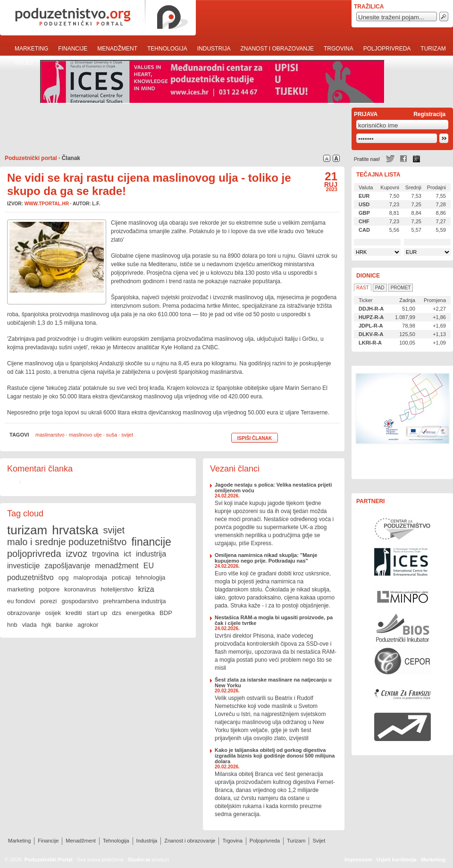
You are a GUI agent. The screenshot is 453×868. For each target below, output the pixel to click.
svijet (127, 435)
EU (149, 566)
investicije (23, 566)
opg (64, 577)
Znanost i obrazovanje (277, 49)
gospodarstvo (80, 601)
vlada (29, 625)
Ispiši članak (255, 438)
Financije (73, 49)
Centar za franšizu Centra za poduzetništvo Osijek (403, 694)
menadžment (117, 566)
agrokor (88, 625)
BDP (166, 613)
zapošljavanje (67, 566)
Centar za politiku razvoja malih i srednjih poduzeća (403, 661)
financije (151, 542)
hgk (46, 625)
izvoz (77, 554)
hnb (12, 625)
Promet (401, 288)
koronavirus (80, 589)
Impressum (358, 860)
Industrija (214, 49)
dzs (117, 613)
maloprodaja (90, 577)
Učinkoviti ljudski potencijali (403, 422)
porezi (48, 601)
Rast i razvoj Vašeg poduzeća (403, 727)
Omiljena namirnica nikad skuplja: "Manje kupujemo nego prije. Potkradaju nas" (266, 558)
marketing (21, 589)
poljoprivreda (34, 554)
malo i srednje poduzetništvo (67, 542)
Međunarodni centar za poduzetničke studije (403, 562)
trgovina (105, 554)
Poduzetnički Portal (49, 860)
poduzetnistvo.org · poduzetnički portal (98, 18)
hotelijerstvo (117, 589)
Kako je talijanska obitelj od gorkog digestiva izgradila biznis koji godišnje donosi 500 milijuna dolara (275, 756)
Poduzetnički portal (31, 158)
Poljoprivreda (387, 49)
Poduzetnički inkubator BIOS (403, 628)
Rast (363, 288)
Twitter (390, 159)
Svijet (24, 63)
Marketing (31, 49)
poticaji (121, 577)
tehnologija (150, 577)
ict (127, 554)
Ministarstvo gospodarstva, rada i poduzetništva (403, 595)
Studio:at (139, 860)
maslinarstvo (50, 435)
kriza (146, 589)
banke (64, 625)
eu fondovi (21, 601)
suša (112, 435)
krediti (74, 613)
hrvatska (75, 530)
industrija (151, 554)
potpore (49, 589)
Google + (417, 159)
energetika (140, 613)
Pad (380, 288)
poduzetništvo (30, 577)
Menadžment (117, 49)
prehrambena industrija (134, 601)
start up (97, 613)
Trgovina (339, 49)
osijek (53, 613)
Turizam (433, 49)
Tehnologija (167, 49)
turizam (27, 530)
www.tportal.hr (47, 204)
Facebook (403, 159)
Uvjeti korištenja (397, 860)
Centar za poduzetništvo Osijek (403, 529)
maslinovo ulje (85, 435)
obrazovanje (24, 613)
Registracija (429, 114)
